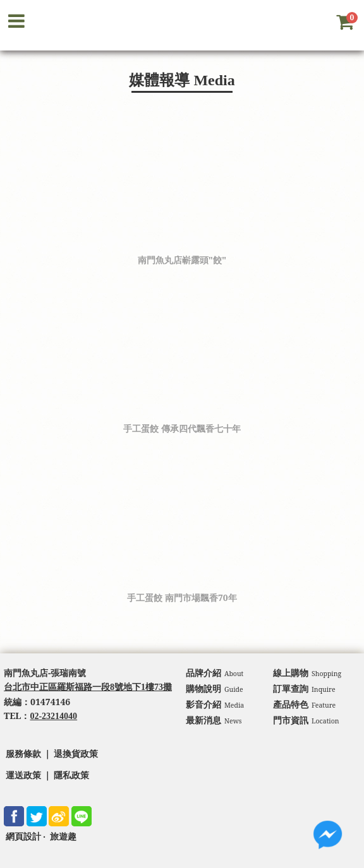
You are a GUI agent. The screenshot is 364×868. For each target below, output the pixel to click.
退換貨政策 (76, 754)
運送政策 (23, 776)
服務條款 (23, 754)
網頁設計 (23, 837)
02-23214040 (53, 716)
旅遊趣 (63, 837)
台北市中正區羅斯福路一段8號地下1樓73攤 (88, 687)
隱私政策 (71, 776)
